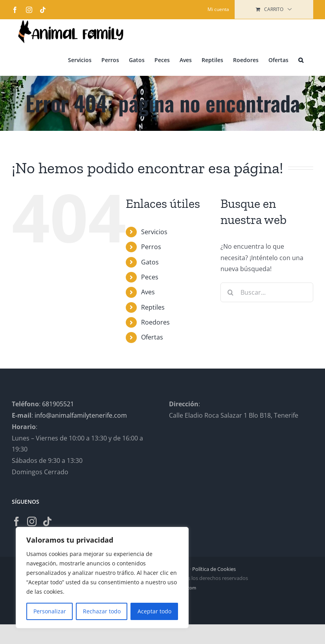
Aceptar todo (154, 611)
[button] (301, 60)
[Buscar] (230, 292)
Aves (148, 292)
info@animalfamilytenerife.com (81, 415)
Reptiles (153, 307)
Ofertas (152, 337)
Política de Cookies (214, 569)
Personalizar (50, 611)
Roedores (155, 322)
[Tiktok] (47, 521)
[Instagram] (32, 521)
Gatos (150, 262)
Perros (151, 247)
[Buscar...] (267, 292)
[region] (102, 578)
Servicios (154, 232)
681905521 (58, 404)
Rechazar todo (102, 611)
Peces (150, 277)
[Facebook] (17, 521)
